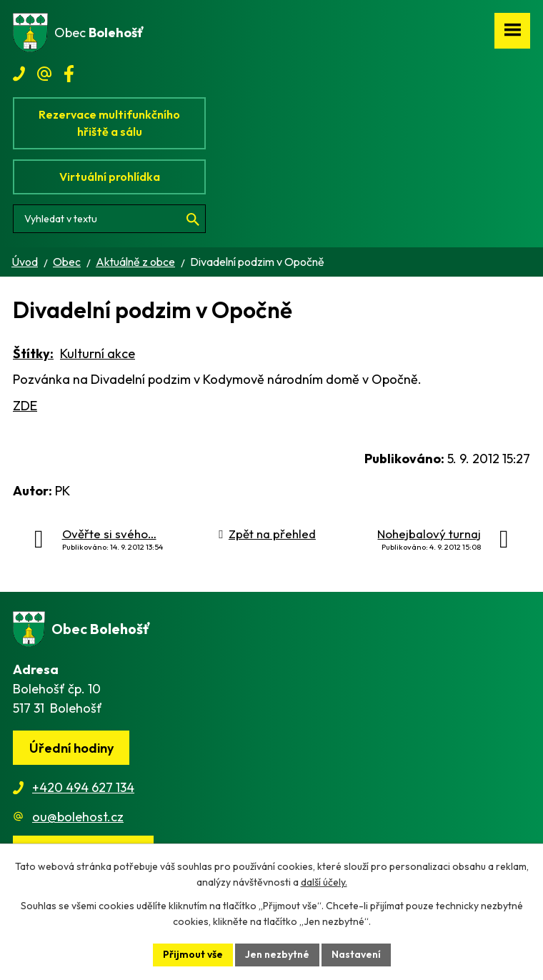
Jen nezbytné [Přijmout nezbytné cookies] (277, 954)
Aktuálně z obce (135, 262)
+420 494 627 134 (83, 787)
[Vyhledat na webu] (109, 219)
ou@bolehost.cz (78, 817)
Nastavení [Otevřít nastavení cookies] (356, 954)
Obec (67, 262)
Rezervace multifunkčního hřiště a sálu (109, 123)
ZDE (25, 406)
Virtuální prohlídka (110, 177)
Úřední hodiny (71, 748)
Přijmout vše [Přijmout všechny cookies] (193, 954)
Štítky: (33, 353)
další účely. (324, 883)
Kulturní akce (98, 353)
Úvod (25, 262)
